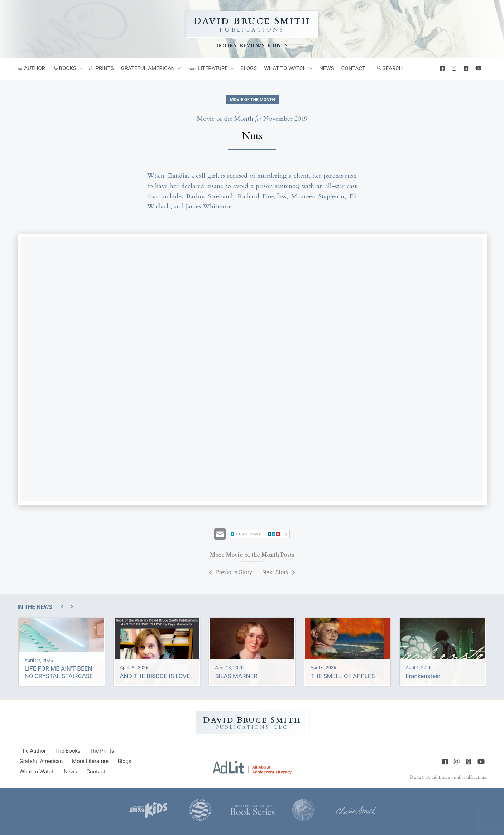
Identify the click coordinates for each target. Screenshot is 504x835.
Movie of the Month (253, 100)
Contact (353, 68)
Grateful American (148, 68)
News (327, 68)
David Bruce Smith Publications (456, 777)
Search (390, 68)
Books (64, 69)
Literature (208, 69)
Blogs (249, 68)
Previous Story (230, 572)
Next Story (279, 572)
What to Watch (285, 68)
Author (31, 69)
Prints (101, 69)
